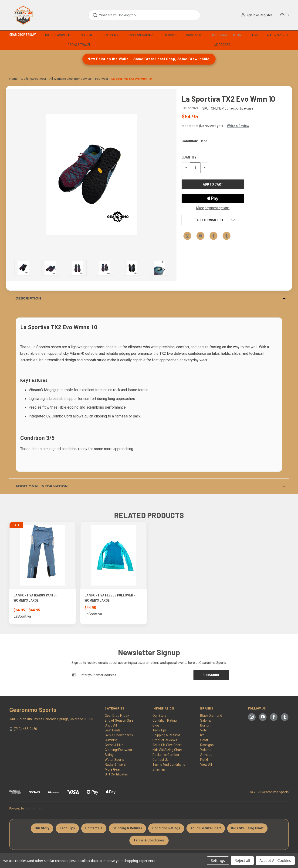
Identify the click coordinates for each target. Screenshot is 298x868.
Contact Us (161, 760)
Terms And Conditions (169, 765)
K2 (202, 735)
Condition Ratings (166, 828)
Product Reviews (165, 740)
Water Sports (277, 35)
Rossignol (207, 745)
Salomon (207, 720)
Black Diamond (211, 716)
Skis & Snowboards (142, 35)
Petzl (204, 760)
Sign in (251, 15)
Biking (254, 35)
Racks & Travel (79, 45)
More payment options (213, 208)
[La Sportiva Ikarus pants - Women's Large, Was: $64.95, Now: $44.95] (42, 555)
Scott (204, 740)
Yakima (206, 750)
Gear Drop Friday (23, 35)
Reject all (242, 861)
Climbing (171, 35)
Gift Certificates (116, 774)
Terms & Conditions (149, 840)
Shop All (88, 35)
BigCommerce (34, 809)
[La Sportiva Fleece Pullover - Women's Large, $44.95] (113, 555)
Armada (206, 755)
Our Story (159, 716)
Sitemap (159, 769)
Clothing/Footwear (227, 35)
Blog (156, 725)
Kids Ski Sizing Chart (167, 750)
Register (266, 15)
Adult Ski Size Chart (167, 745)
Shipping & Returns (166, 735)
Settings (218, 861)
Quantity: (189, 157)
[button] (236, 126)
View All (206, 765)
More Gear (222, 45)
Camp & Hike (195, 35)
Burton (205, 725)
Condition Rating (165, 720)
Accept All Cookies (275, 861)
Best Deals (111, 35)
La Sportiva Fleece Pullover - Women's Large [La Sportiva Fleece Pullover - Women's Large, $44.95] (110, 598)
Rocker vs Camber (166, 755)
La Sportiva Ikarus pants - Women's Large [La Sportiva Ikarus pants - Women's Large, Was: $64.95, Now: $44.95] (36, 598)
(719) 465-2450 (25, 729)
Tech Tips (160, 730)
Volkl (204, 730)
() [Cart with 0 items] (284, 15)
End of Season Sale (58, 35)
